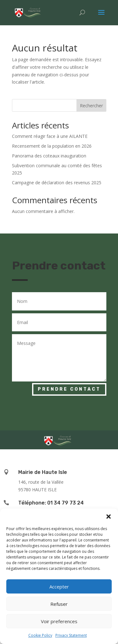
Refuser (59, 604)
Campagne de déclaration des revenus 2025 (57, 183)
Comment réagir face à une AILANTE (50, 136)
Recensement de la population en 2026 (52, 146)
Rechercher (91, 106)
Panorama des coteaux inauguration (49, 156)
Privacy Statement (71, 635)
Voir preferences (59, 621)
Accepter (59, 587)
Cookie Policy (40, 635)
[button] (109, 517)
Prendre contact (69, 389)
